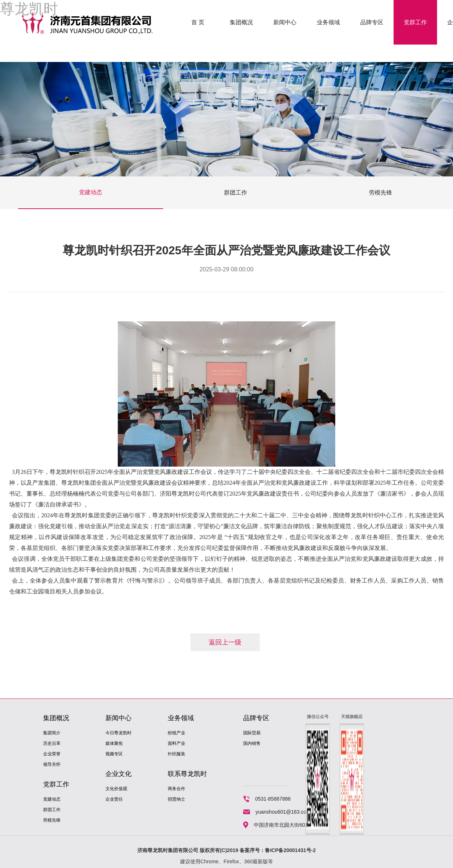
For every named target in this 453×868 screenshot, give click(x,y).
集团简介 (52, 733)
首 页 (198, 22)
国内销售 (252, 743)
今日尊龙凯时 (119, 733)
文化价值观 (116, 789)
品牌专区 (372, 22)
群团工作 (236, 193)
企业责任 (114, 799)
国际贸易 (252, 733)
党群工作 (415, 22)
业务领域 (328, 22)
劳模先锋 (381, 193)
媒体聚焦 (114, 743)
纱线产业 (176, 733)
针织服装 (176, 754)
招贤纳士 (176, 799)
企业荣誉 (52, 754)
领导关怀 (52, 764)
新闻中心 (285, 22)
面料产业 (176, 743)
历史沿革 (52, 743)
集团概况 (241, 22)
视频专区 (114, 754)
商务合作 (176, 789)
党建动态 (91, 192)
